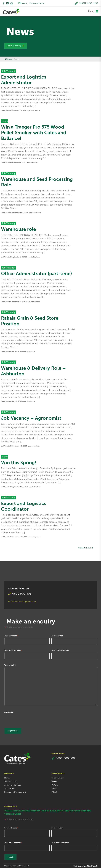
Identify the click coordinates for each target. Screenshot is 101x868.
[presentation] (24, 720)
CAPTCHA (9, 712)
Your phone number (60, 650)
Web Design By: (85, 866)
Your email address (13, 650)
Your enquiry (10, 665)
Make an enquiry (16, 46)
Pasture (55, 785)
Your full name (11, 636)
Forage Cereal (57, 778)
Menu (93, 11)
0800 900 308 (86, 3)
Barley (54, 781)
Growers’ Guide (37, 3)
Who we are (9, 788)
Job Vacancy (8, 71)
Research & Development (15, 792)
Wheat (54, 792)
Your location (57, 636)
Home (8, 59)
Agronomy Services (13, 785)
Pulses (54, 788)
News (23, 3)
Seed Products (10, 781)
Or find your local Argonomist (22, 602)
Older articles (86, 548)
